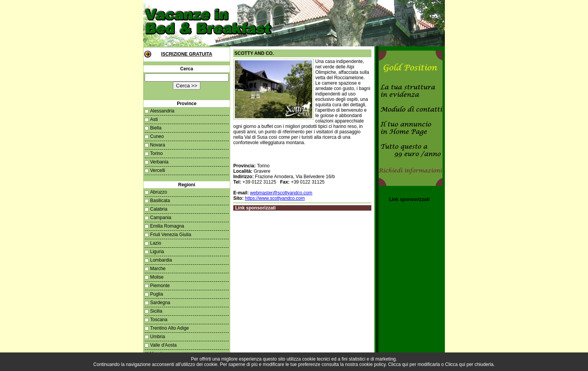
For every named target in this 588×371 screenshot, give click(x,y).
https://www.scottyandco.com (275, 198)
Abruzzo (159, 192)
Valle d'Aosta (163, 345)
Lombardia (161, 260)
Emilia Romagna (167, 226)
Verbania (159, 162)
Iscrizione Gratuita (186, 54)
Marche (158, 269)
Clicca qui (398, 364)
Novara (158, 145)
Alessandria (162, 111)
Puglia (156, 294)
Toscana (159, 320)
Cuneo (157, 136)
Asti (154, 119)
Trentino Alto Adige (169, 328)
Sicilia (156, 311)
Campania (161, 218)
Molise (157, 277)
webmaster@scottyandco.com (281, 193)
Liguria (157, 252)
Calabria (159, 209)
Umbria (158, 337)
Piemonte (160, 286)
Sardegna (160, 303)
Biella (156, 128)
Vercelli (158, 170)
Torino (156, 153)
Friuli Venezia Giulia (171, 235)
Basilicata (160, 201)
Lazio (156, 243)
